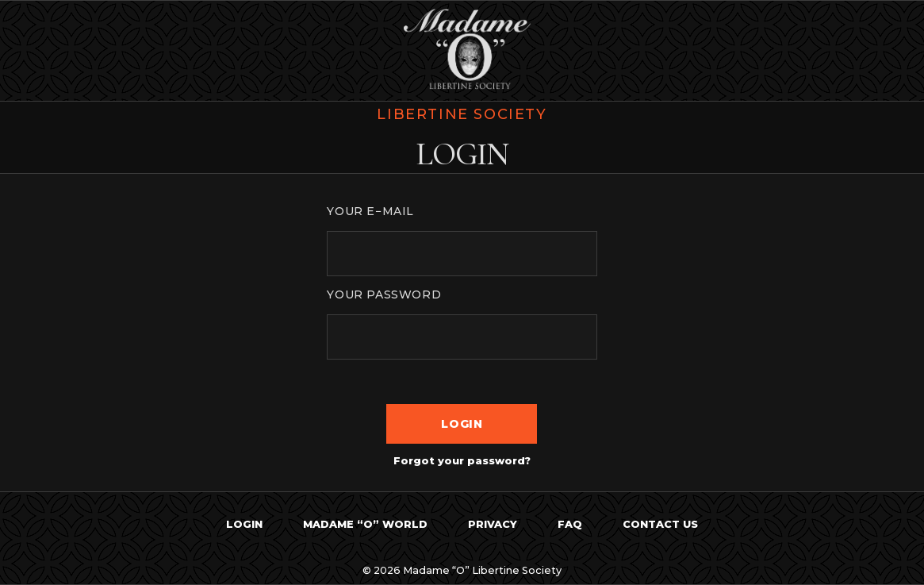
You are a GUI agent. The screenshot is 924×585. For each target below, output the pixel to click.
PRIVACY (493, 524)
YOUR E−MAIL (370, 211)
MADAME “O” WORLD (365, 524)
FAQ (570, 524)
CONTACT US (660, 524)
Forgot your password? (462, 461)
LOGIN (244, 524)
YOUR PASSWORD (384, 294)
